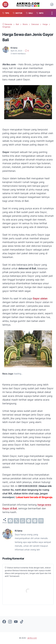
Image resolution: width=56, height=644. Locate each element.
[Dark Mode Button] (52, 4)
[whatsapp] (23, 521)
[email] (41, 521)
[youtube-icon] (16, 622)
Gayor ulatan (40, 298)
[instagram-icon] (10, 622)
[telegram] (29, 521)
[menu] (5, 4)
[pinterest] (35, 521)
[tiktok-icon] (22, 622)
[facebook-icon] (4, 622)
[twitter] (16, 521)
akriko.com (32, 638)
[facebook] (10, 521)
